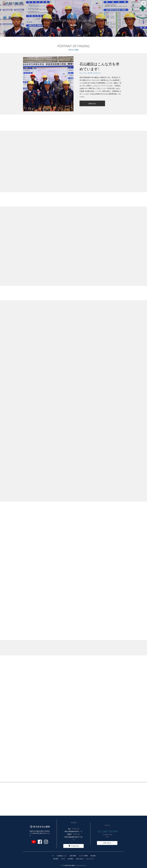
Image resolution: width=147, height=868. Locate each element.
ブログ (63, 859)
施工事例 (56, 859)
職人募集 (93, 856)
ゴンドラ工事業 (83, 856)
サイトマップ (90, 859)
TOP (53, 856)
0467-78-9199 (110, 831)
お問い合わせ (107, 843)
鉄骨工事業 (73, 856)
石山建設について (62, 856)
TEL (100, 831)
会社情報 (70, 859)
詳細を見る (92, 103)
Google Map (75, 846)
